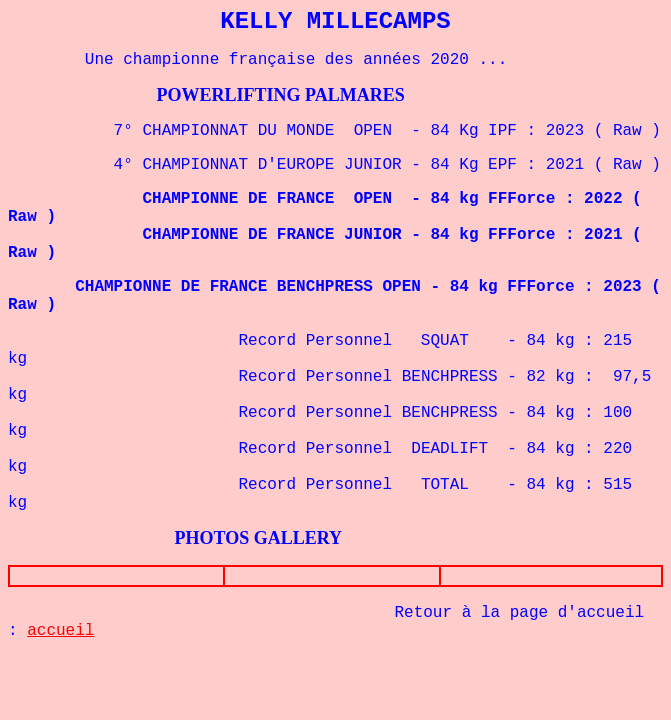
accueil (60, 631)
